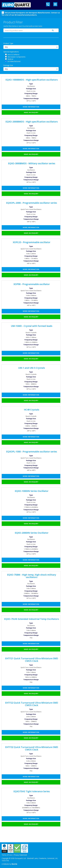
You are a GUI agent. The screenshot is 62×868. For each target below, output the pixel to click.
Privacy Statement (20, 855)
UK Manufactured (14, 61)
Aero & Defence (13, 55)
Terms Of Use (7, 855)
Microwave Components (16, 57)
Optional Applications (11, 52)
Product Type (8, 43)
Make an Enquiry (31, 112)
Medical (10, 59)
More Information (31, 107)
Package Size (8, 65)
